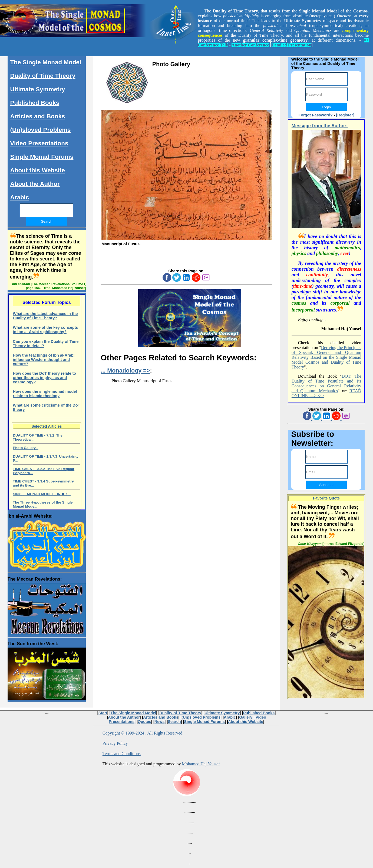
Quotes (144, 722)
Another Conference (250, 45)
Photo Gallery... (26, 448)
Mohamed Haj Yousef (201, 764)
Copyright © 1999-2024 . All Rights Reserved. (143, 733)
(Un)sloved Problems (41, 130)
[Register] (345, 115)
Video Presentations (39, 143)
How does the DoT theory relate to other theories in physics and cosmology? (44, 378)
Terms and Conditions (122, 754)
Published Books (35, 103)
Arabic (20, 197)
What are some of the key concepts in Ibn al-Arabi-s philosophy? (46, 330)
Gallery (246, 717)
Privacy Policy (115, 743)
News (160, 722)
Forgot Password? (315, 115)
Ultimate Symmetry (38, 89)
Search (174, 722)
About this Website (38, 170)
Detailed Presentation (291, 45)
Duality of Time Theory (43, 76)
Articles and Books (38, 116)
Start (103, 713)
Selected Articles (47, 426)
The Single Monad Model (46, 62)
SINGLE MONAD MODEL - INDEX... (42, 494)
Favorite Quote (326, 498)
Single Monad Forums (42, 157)
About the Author (35, 184)
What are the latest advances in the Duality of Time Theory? (45, 316)
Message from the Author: (320, 126)
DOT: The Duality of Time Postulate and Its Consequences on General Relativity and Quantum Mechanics (326, 383)
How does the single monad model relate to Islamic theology (45, 394)
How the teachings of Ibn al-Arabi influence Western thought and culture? (44, 360)
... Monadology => (125, 371)
